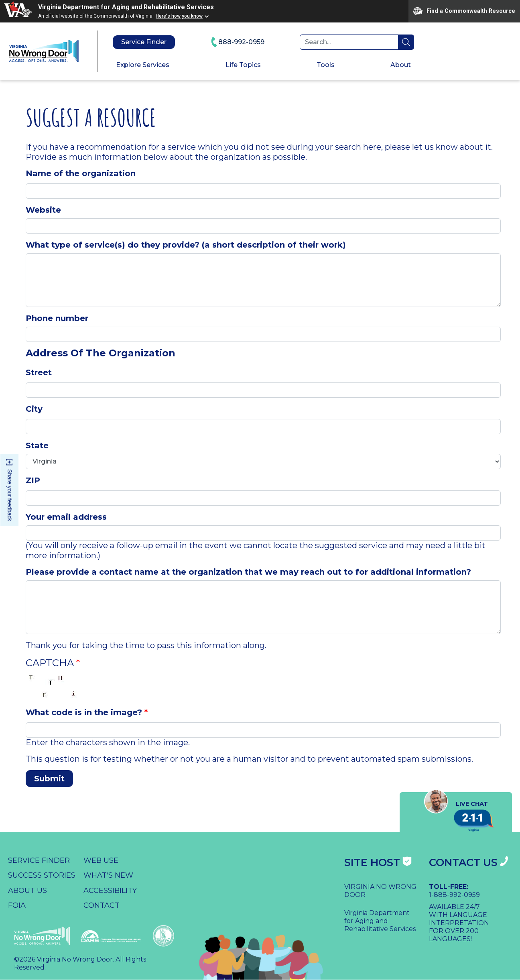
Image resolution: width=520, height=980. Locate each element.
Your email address (66, 517)
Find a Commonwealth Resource (464, 11)
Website (43, 210)
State (37, 445)
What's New (108, 875)
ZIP (33, 480)
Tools (326, 65)
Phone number (57, 318)
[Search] (349, 42)
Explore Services (143, 65)
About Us (27, 891)
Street (39, 372)
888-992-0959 (237, 42)
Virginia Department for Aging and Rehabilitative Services (126, 7)
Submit (49, 779)
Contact (102, 905)
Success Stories (42, 875)
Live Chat (456, 804)
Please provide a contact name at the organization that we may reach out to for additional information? (248, 572)
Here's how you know (179, 16)
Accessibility (110, 891)
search (406, 42)
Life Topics (243, 65)
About (401, 65)
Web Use (101, 860)
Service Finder (144, 42)
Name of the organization (81, 173)
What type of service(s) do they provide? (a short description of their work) (186, 245)
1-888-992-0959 (454, 895)
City (34, 409)
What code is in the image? (84, 712)
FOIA (17, 905)
